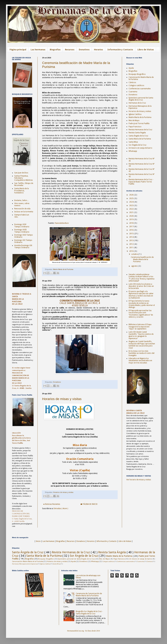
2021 (132, 212)
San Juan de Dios (21, 173)
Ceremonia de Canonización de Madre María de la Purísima (89, 595)
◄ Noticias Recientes (51, 504)
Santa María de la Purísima (140, 139)
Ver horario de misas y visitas (139, 480)
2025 (132, 198)
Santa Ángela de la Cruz (138, 136)
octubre (135, 254)
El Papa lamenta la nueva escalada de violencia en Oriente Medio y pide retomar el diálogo (142, 304)
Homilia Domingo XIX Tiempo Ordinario (23, 247)
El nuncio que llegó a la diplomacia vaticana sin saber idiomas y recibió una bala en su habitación (141, 295)
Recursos (70, 50)
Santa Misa (133, 142)
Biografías (55, 50)
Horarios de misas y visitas (62, 399)
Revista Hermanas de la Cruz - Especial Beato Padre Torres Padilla (141, 182)
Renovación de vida (22, 209)
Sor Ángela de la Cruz (138, 145)
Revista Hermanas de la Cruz (140, 130)
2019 (132, 219)
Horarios (98, 50)
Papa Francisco (135, 127)
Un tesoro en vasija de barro (140, 148)
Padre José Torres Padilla (139, 123)
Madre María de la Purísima (63, 269)
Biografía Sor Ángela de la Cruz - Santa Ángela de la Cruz (89, 612)
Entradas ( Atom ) (61, 509)
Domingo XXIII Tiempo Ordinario (22, 231)
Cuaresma (133, 92)
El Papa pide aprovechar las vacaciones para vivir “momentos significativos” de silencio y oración (141, 314)
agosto (135, 266)
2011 (132, 248)
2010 (132, 251)
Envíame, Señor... (21, 200)
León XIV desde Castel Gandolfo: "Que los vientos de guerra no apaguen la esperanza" (141, 335)
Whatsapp (133, 151)
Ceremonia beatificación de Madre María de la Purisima (142, 259)
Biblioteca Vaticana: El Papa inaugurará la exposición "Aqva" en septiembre (140, 327)
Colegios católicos (136, 85)
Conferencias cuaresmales (140, 89)
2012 (132, 244)
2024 (132, 202)
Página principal (18, 50)
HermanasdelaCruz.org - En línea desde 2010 (83, 631)
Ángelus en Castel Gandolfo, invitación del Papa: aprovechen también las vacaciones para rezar (142, 345)
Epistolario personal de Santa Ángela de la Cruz (141, 99)
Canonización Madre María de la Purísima (28, 561)
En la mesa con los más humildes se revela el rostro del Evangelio (141, 353)
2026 (132, 195)
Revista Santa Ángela (137, 133)
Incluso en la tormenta (24, 212)
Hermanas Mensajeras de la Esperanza (25, 564)
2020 (132, 216)
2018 (132, 223)
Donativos (84, 50)
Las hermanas (38, 50)
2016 (132, 230)
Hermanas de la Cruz (137, 103)
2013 (132, 241)
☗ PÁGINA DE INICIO (89, 504)
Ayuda (131, 68)
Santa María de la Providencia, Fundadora (22, 191)
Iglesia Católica (135, 114)
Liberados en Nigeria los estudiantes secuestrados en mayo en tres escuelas (140, 361)
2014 (132, 237)
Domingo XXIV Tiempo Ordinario (22, 225)
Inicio (38, 541)
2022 (132, 209)
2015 (132, 234)
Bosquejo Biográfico (137, 74)
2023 (132, 206)
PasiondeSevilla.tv (62, 223)
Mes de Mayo (134, 120)
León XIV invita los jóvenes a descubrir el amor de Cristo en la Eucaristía (141, 286)
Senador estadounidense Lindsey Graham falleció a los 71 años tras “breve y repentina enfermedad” (141, 278)
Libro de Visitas (146, 50)
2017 (132, 227)
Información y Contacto (120, 50)
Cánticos (132, 82)
